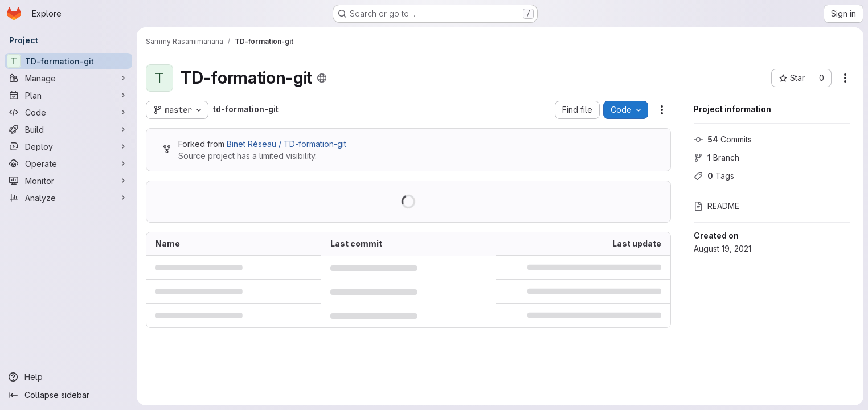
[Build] (68, 129)
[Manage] (68, 78)
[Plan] (68, 95)
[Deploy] (68, 146)
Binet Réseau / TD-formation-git (286, 144)
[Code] (68, 112)
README (716, 206)
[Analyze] (68, 198)
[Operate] (68, 163)
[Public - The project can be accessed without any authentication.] (322, 78)
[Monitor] (68, 181)
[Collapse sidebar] (68, 395)
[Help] (68, 377)
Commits (723, 139)
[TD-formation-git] (68, 61)
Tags (714, 176)
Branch (716, 157)
